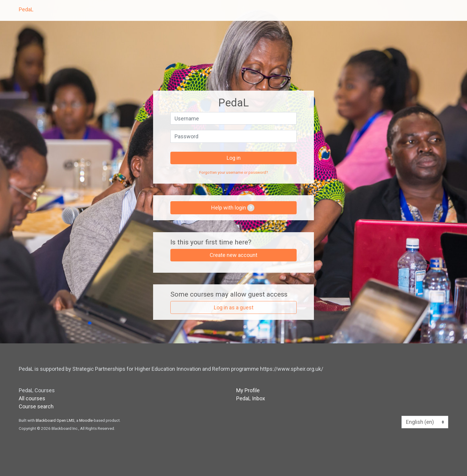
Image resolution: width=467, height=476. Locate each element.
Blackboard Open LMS (55, 420)
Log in (234, 158)
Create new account (233, 255)
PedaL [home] (26, 9)
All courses (32, 398)
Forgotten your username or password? (234, 172)
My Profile (248, 390)
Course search (36, 406)
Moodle (86, 420)
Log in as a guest (234, 307)
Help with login (233, 208)
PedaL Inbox (251, 398)
